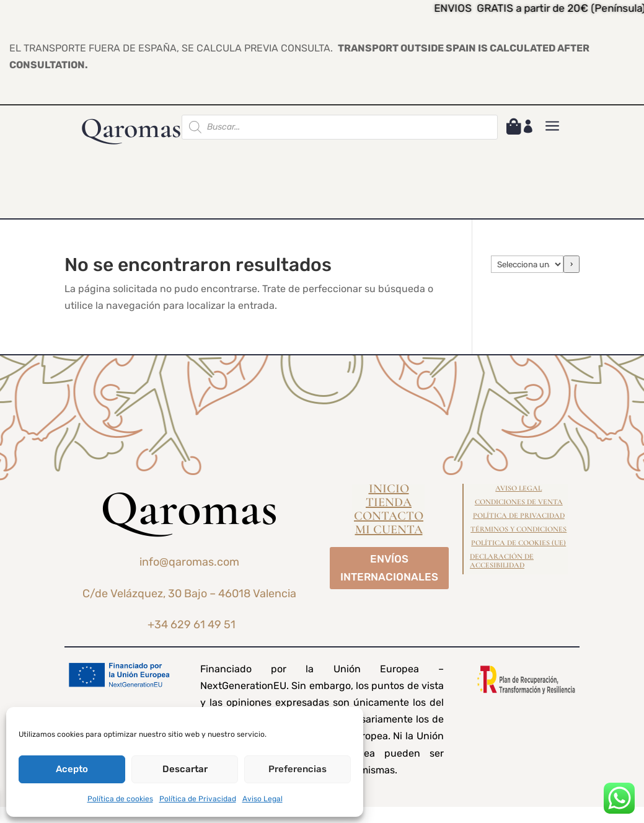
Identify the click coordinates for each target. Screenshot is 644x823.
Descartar (185, 769)
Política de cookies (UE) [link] (518, 543)
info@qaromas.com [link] (189, 562)
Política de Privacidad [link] (198, 799)
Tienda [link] (389, 504)
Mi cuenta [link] (389, 531)
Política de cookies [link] (120, 799)
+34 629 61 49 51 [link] (192, 625)
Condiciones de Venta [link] (519, 502)
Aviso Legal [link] (262, 799)
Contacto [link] (389, 518)
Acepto (72, 769)
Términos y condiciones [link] (518, 529)
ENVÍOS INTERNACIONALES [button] (389, 568)
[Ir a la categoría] (571, 265)
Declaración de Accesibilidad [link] (502, 561)
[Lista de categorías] (527, 264)
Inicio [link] (389, 490)
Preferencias (298, 769)
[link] (514, 129)
